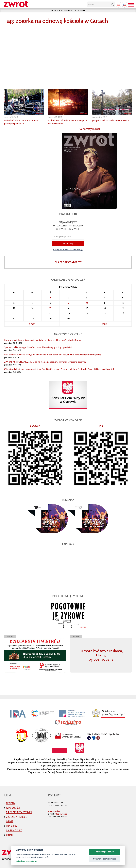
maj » (105, 324)
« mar (32, 324)
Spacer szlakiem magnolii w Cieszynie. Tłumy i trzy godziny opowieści (38, 347)
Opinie (10, 821)
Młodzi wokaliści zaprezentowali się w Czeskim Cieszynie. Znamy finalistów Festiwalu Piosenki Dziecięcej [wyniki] (59, 369)
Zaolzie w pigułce (16, 817)
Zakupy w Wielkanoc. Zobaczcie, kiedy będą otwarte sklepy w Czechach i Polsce (43, 340)
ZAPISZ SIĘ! (68, 244)
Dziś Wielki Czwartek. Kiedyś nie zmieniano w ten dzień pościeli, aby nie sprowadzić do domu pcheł (52, 355)
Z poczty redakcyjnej (19, 812)
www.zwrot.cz (54, 811)
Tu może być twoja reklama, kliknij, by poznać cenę (101, 655)
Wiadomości (13, 808)
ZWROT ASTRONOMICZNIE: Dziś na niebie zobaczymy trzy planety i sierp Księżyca (45, 362)
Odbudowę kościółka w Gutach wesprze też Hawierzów (65, 122)
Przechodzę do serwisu (105, 852)
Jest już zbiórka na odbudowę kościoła (108, 122)
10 (87, 303)
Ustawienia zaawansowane (104, 859)
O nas (9, 835)
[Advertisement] (68, 569)
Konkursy (12, 826)
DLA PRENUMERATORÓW (68, 262)
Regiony (11, 803)
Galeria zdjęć (14, 830)
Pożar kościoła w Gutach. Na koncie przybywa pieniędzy (24, 122)
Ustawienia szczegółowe (26, 861)
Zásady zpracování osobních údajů (68, 249)
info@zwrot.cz (61, 814)
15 (50, 308)
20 (14, 313)
